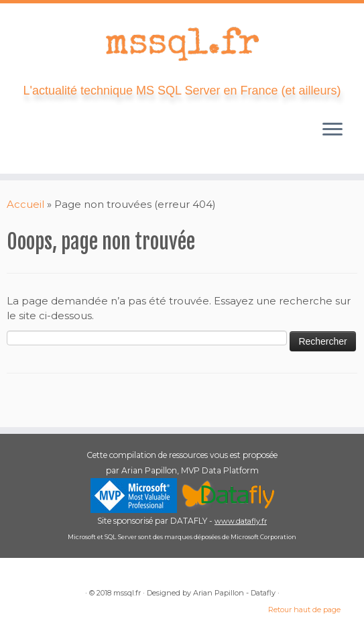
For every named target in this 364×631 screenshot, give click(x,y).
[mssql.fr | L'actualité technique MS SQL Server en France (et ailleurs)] (182, 44)
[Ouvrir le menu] (332, 131)
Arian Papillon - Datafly (234, 593)
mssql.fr (127, 593)
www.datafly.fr (241, 521)
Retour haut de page (304, 610)
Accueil (25, 204)
